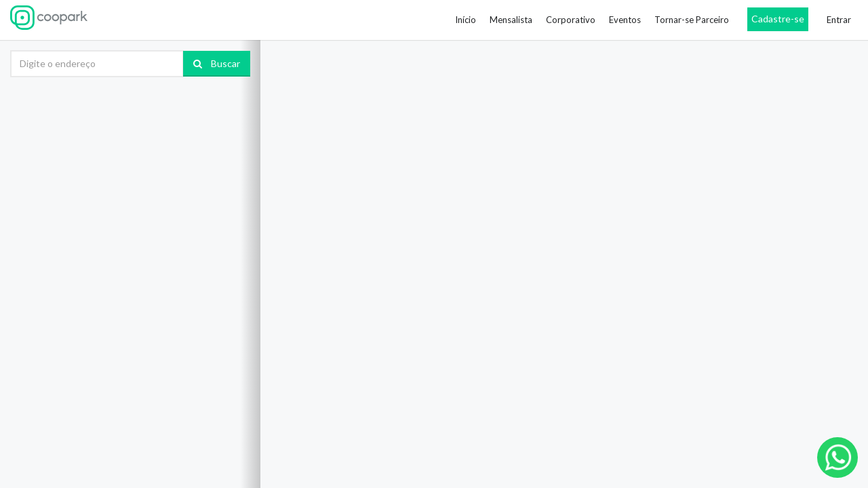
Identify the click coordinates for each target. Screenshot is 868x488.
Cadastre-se (778, 19)
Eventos (625, 20)
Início (466, 20)
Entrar (839, 20)
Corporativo (571, 20)
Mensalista (511, 20)
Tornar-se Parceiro (692, 20)
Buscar (217, 63)
